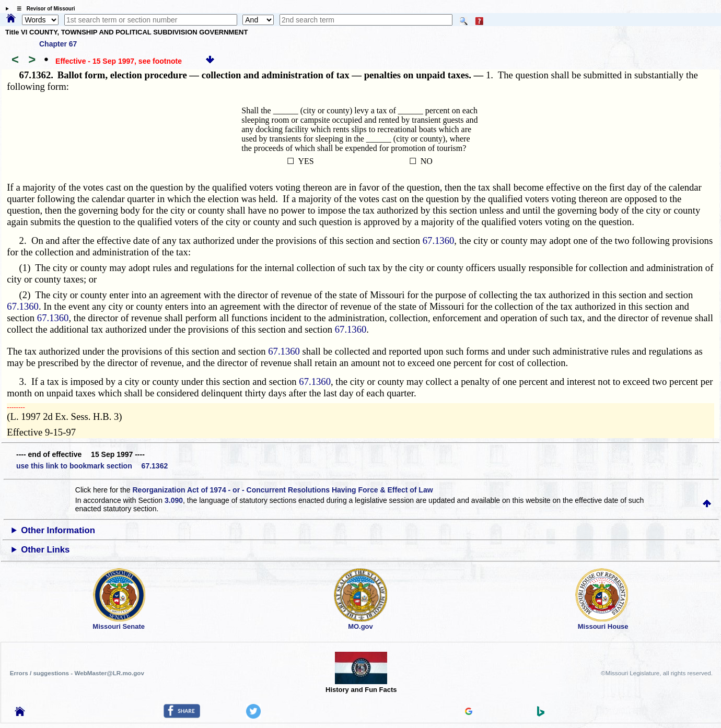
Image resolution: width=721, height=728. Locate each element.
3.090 (174, 500)
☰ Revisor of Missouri (43, 9)
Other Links (45, 550)
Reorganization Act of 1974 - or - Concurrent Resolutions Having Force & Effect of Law (282, 490)
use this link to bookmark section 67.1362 (92, 466)
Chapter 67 (58, 44)
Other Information (58, 530)
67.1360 (439, 240)
